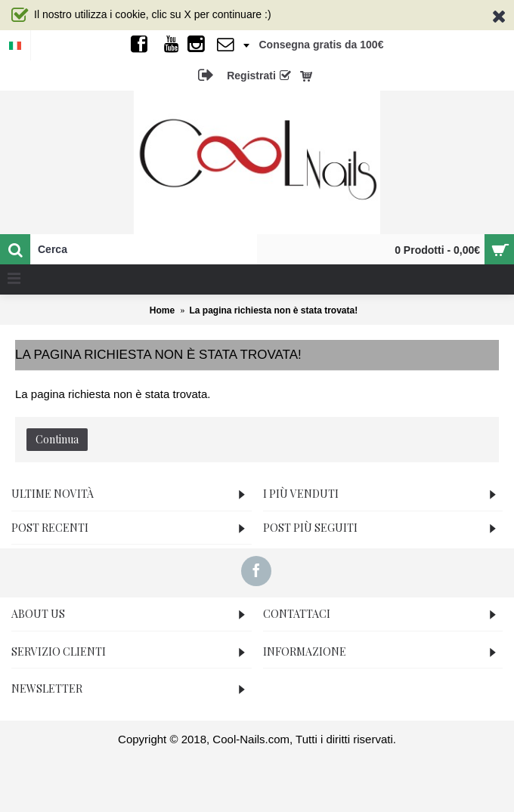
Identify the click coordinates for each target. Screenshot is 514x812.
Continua (57, 439)
